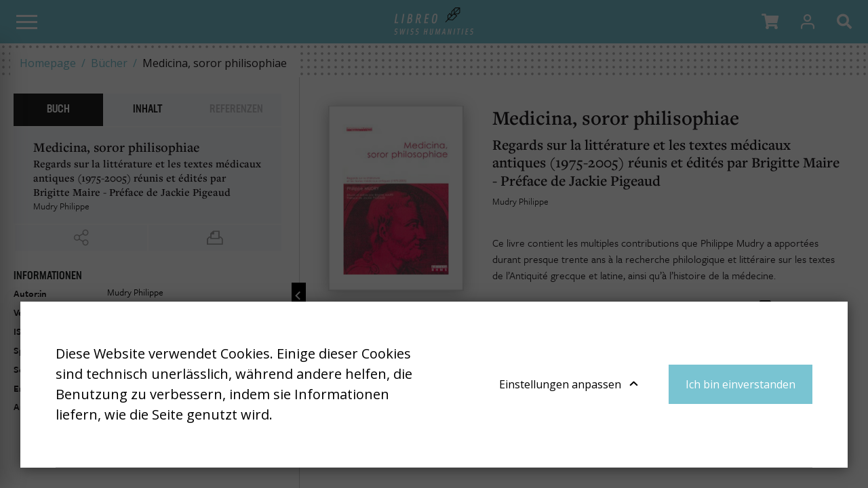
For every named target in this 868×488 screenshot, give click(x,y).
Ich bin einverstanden (741, 384)
